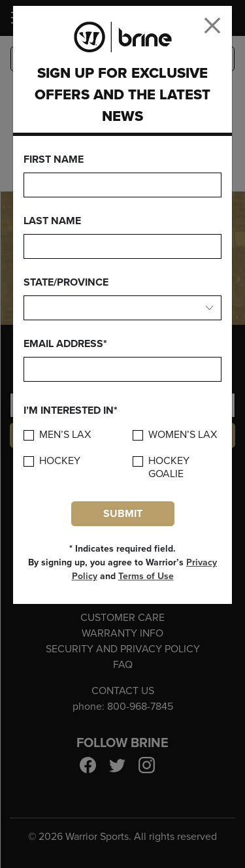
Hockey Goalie (169, 467)
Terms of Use (146, 576)
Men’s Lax (65, 435)
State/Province (66, 282)
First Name (54, 159)
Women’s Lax (183, 435)
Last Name (52, 221)
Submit (123, 514)
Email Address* (65, 344)
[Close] (212, 25)
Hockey (60, 461)
